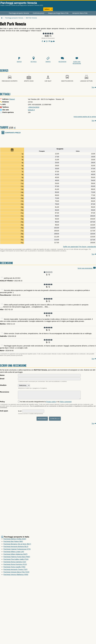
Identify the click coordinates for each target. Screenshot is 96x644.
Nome (2, 375)
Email (2, 379)
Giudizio (3, 385)
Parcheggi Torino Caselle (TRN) (14, 568)
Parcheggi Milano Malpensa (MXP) (15, 555)
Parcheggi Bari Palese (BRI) (13, 543)
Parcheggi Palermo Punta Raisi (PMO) (17, 558)
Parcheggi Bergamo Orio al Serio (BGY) (17, 545)
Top (93, 87)
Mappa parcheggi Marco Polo (58, 13)
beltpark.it (31, 110)
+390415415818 (34, 107)
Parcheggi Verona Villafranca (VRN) (16, 576)
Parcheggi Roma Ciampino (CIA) (15, 563)
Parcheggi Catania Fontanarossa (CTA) (17, 550)
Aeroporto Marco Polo (80, 13)
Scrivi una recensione (87, 268)
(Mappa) (12, 99)
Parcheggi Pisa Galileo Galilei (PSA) (16, 560)
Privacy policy (51, 403)
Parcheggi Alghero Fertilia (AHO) (15, 540)
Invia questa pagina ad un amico (85, 117)
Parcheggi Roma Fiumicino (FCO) (15, 565)
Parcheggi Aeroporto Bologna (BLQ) (16, 548)
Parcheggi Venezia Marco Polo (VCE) (16, 573)
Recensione (5, 392)
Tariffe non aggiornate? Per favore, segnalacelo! (79, 247)
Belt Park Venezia (31, 18)
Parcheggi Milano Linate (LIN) (14, 553)
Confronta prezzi (39, 13)
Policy (2, 403)
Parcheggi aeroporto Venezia (19, 3)
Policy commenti (66, 403)
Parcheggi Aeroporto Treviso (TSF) (15, 571)
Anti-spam (4, 412)
